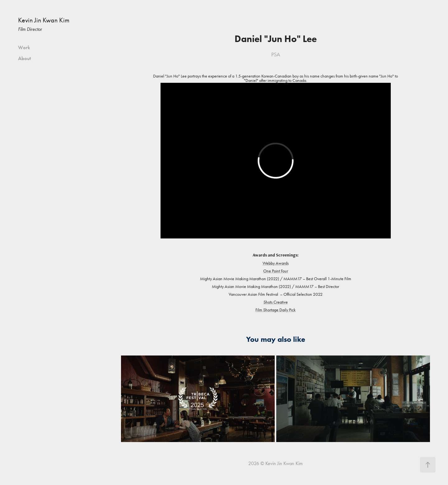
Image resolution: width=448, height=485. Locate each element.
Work (24, 47)
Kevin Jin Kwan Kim (44, 20)
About (24, 58)
